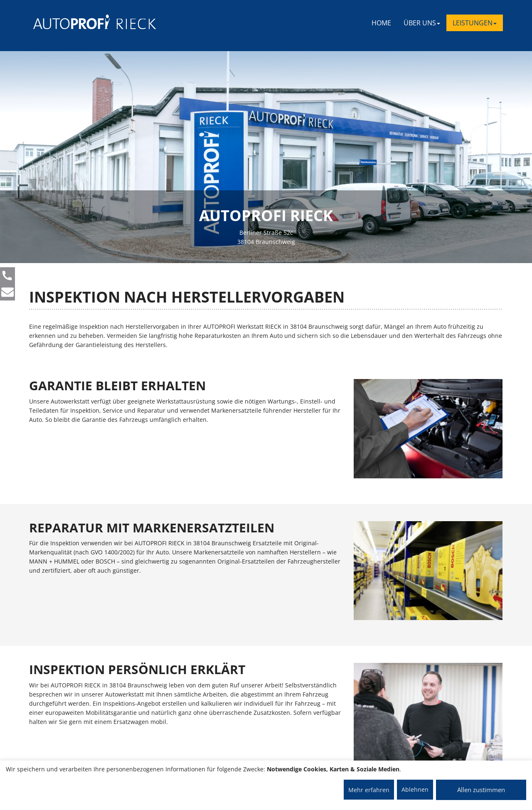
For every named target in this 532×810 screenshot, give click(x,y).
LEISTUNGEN (475, 23)
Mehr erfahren (369, 790)
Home (381, 23)
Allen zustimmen (481, 790)
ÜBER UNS (422, 23)
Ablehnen (415, 789)
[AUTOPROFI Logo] (66, 22)
